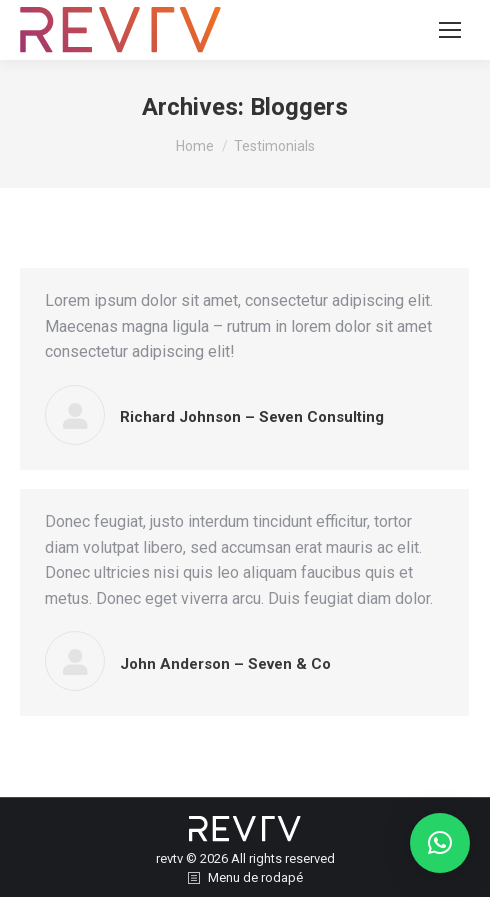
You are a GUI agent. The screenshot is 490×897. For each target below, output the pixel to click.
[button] (440, 843)
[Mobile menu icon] (450, 30)
